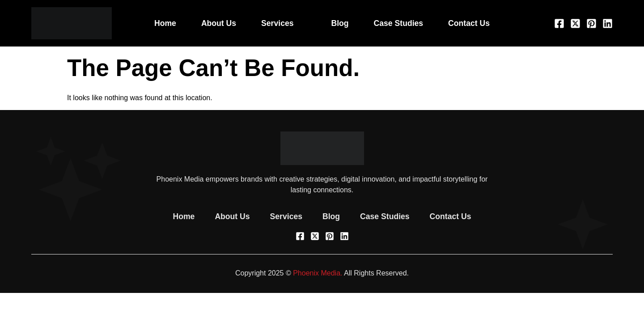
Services (284, 23)
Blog (340, 23)
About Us (219, 23)
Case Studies (399, 23)
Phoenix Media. (318, 273)
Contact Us (469, 23)
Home (165, 23)
